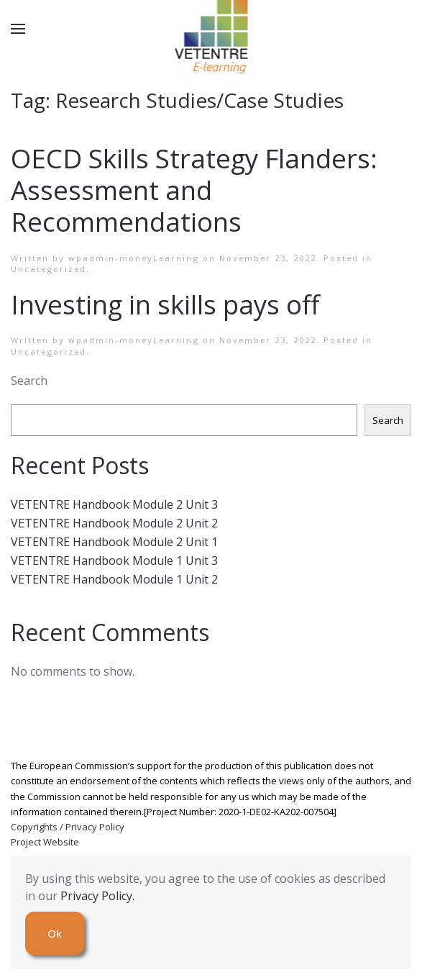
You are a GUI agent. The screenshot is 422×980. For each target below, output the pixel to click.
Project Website (45, 842)
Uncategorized (49, 269)
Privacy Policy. (97, 896)
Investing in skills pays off (165, 304)
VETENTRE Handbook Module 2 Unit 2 (114, 523)
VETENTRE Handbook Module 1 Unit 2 (114, 579)
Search (29, 381)
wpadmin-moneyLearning (134, 258)
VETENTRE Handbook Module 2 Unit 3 (114, 504)
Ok (55, 933)
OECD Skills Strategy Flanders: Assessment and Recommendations (194, 190)
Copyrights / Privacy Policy (68, 827)
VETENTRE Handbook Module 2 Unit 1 (114, 542)
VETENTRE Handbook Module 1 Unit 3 (114, 561)
